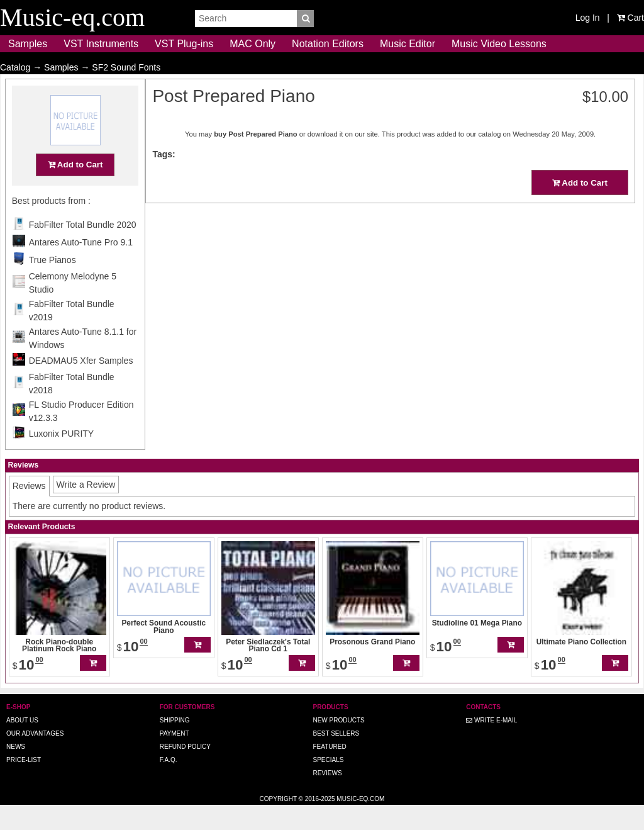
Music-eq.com (360, 823)
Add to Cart (75, 189)
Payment (175, 758)
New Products (338, 745)
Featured (329, 771)
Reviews (327, 798)
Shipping (175, 745)
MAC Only (253, 44)
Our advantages (35, 758)
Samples (28, 44)
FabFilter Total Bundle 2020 (83, 249)
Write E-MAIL (491, 745)
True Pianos (53, 284)
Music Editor (408, 44)
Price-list (24, 784)
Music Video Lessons (499, 44)
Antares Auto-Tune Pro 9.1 (81, 267)
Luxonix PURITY (61, 458)
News (16, 771)
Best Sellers (336, 758)
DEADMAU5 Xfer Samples (81, 385)
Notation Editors (328, 44)
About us (22, 745)
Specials (328, 784)
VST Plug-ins (184, 44)
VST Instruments (101, 44)
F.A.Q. (169, 784)
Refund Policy (185, 771)
